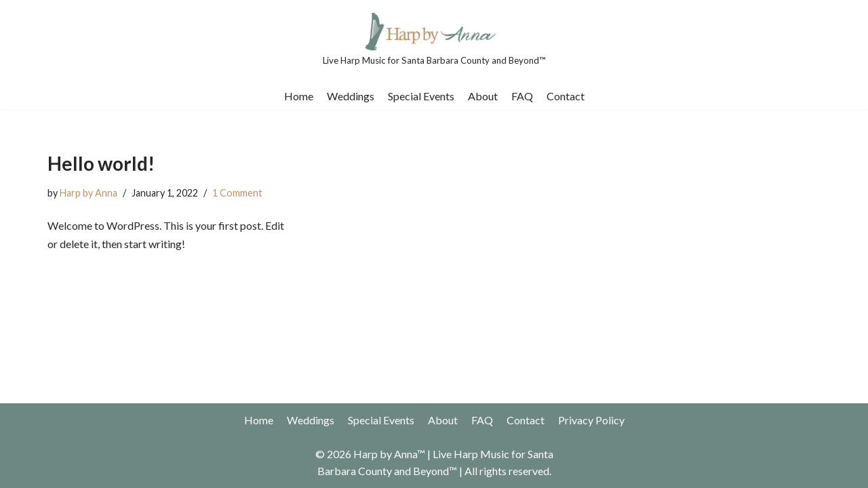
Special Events (421, 96)
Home (299, 96)
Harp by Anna (88, 193)
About (483, 96)
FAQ (522, 96)
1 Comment (237, 193)
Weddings (351, 96)
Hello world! (101, 163)
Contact (566, 96)
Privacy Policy (591, 420)
